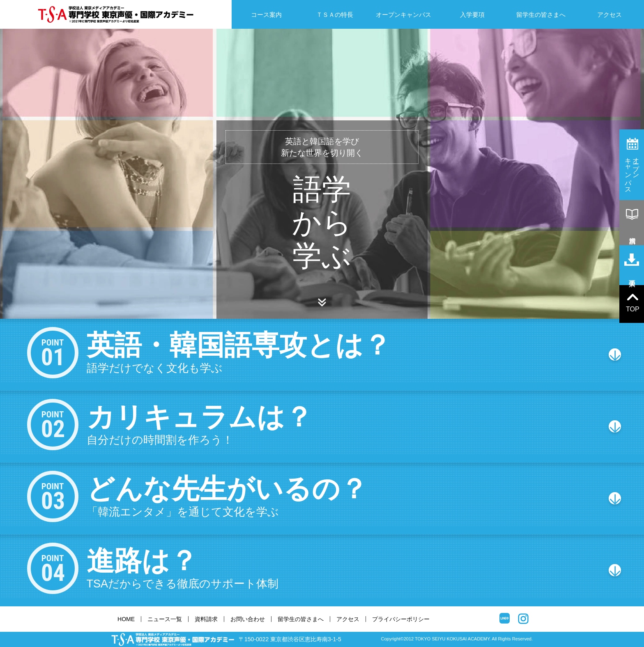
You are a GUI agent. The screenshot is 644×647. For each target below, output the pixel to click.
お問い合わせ (248, 619)
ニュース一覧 (165, 619)
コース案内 (266, 15)
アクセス (609, 15)
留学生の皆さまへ (541, 15)
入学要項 (472, 15)
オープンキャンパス (404, 15)
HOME (126, 619)
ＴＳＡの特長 (335, 15)
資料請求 (206, 619)
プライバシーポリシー (401, 619)
